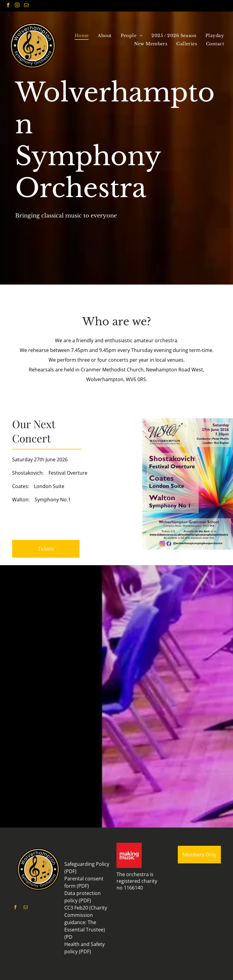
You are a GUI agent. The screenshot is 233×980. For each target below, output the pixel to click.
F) (74, 937)
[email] (26, 6)
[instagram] (17, 6)
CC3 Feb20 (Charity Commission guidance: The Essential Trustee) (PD (86, 922)
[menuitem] (82, 36)
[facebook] (8, 6)
